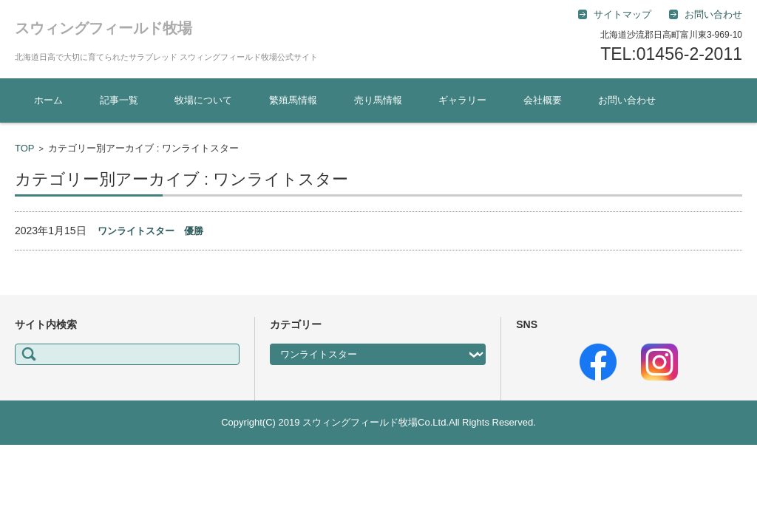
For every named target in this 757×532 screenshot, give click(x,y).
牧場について (203, 100)
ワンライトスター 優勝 (150, 231)
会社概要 (543, 100)
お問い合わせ (627, 100)
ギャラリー (462, 100)
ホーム (48, 100)
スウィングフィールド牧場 (103, 28)
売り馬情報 (378, 100)
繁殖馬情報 (293, 100)
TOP (25, 148)
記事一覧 (119, 100)
